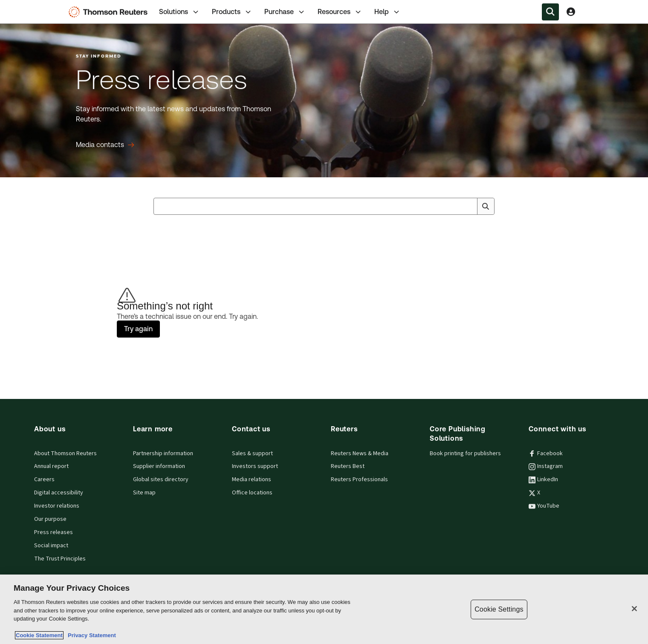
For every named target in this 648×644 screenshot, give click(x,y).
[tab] (179, 12)
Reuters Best (348, 466)
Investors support (255, 466)
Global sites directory (161, 479)
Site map (144, 493)
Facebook (546, 453)
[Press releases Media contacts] (105, 145)
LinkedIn (543, 479)
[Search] (486, 206)
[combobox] (324, 206)
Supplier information (159, 466)
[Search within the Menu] (550, 12)
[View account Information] (571, 12)
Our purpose (50, 519)
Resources (340, 12)
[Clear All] (469, 206)
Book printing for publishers (465, 453)
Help (388, 12)
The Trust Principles (60, 559)
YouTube (544, 506)
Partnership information (163, 453)
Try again (138, 329)
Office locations (252, 493)
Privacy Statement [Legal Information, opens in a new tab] (90, 635)
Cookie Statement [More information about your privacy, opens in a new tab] (39, 635)
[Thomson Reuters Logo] (110, 12)
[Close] (634, 609)
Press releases (54, 532)
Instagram (546, 466)
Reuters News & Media (360, 453)
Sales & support (252, 453)
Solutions (179, 12)
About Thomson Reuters (65, 453)
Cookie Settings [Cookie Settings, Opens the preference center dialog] (499, 609)
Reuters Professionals (359, 479)
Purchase (285, 12)
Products (232, 12)
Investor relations (57, 506)
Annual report (51, 466)
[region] (324, 609)
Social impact (51, 546)
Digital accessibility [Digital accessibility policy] (59, 493)
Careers (44, 479)
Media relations (252, 479)
